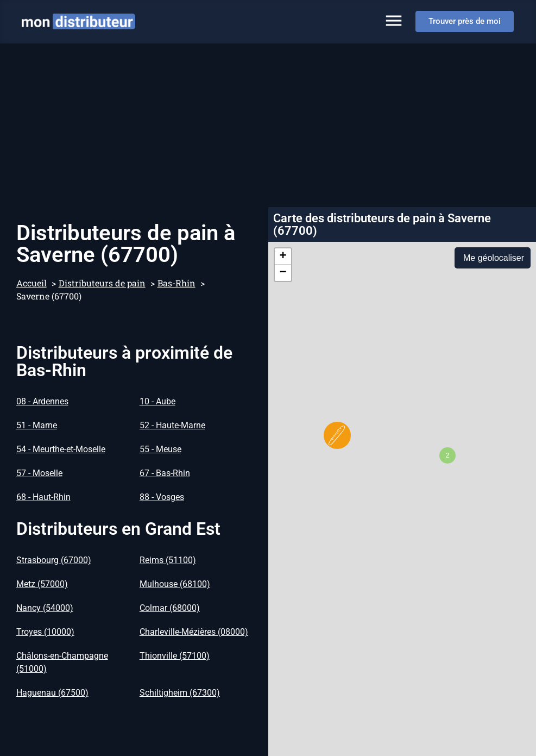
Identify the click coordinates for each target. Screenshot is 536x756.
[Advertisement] (268, 125)
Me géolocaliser (494, 258)
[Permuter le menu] (394, 21)
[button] (337, 435)
